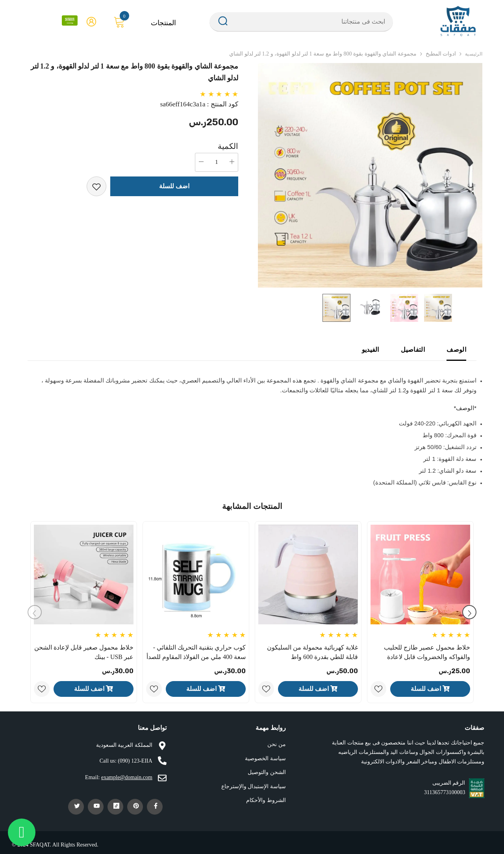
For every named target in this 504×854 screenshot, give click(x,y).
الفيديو (371, 350)
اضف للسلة (174, 186)
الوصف (456, 350)
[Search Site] (311, 22)
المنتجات (163, 23)
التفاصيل (413, 350)
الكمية (228, 146)
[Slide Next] (469, 612)
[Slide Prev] (35, 612)
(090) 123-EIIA (135, 761)
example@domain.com (127, 777)
